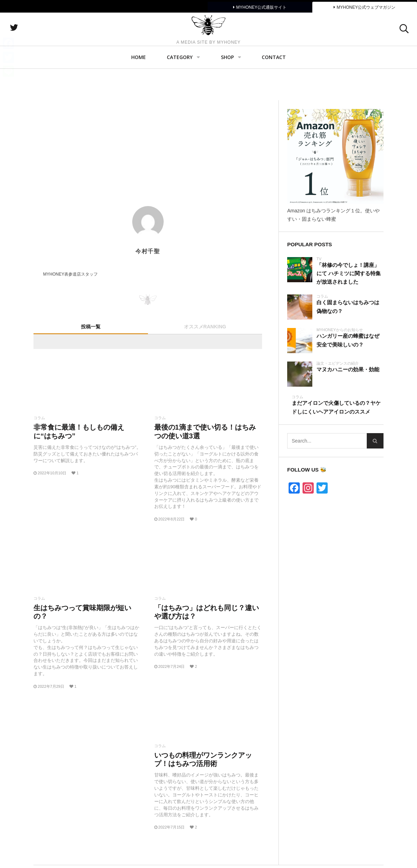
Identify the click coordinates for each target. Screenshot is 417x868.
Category (180, 89)
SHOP (227, 89)
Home (139, 89)
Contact (274, 89)
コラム (39, 418)
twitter (51, 44)
